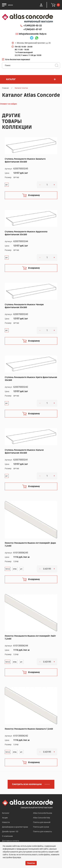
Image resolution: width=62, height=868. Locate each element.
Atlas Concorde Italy (42, 818)
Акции (5, 818)
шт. (7, 185)
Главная (5, 88)
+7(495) (33, 26)
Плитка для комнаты (42, 831)
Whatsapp (37, 38)
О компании (7, 836)
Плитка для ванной (42, 822)
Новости (6, 822)
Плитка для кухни (41, 827)
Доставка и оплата (11, 841)
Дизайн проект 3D (10, 831)
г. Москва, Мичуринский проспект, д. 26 (33, 43)
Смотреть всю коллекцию (27, 784)
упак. (15, 569)
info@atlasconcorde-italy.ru (33, 34)
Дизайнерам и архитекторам (15, 827)
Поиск (57, 65)
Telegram (32, 38)
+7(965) (33, 29)
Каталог (6, 813)
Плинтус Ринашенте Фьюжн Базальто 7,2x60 (29, 729)
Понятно (31, 863)
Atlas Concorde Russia (43, 813)
